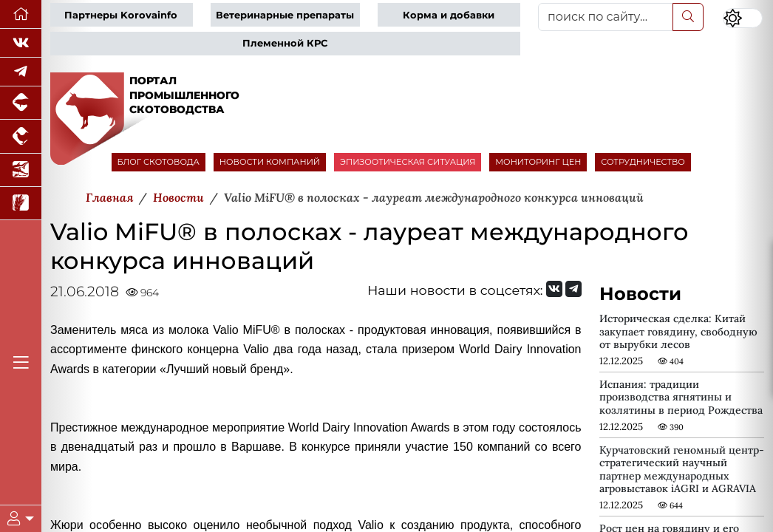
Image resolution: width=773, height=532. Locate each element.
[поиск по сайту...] (606, 17)
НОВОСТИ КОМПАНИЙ (270, 162)
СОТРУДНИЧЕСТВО (643, 162)
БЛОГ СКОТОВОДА (159, 162)
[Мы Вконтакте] (21, 43)
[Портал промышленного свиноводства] (21, 103)
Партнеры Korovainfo (121, 15)
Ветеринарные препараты (285, 15)
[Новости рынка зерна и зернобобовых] (21, 204)
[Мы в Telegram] (21, 72)
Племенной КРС (285, 43)
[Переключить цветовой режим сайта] (743, 18)
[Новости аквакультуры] (21, 170)
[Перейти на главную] (21, 14)
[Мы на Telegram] (573, 289)
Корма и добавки (449, 15)
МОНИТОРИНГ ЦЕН (538, 162)
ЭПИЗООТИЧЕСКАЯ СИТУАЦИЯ (408, 162)
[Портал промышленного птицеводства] (21, 136)
